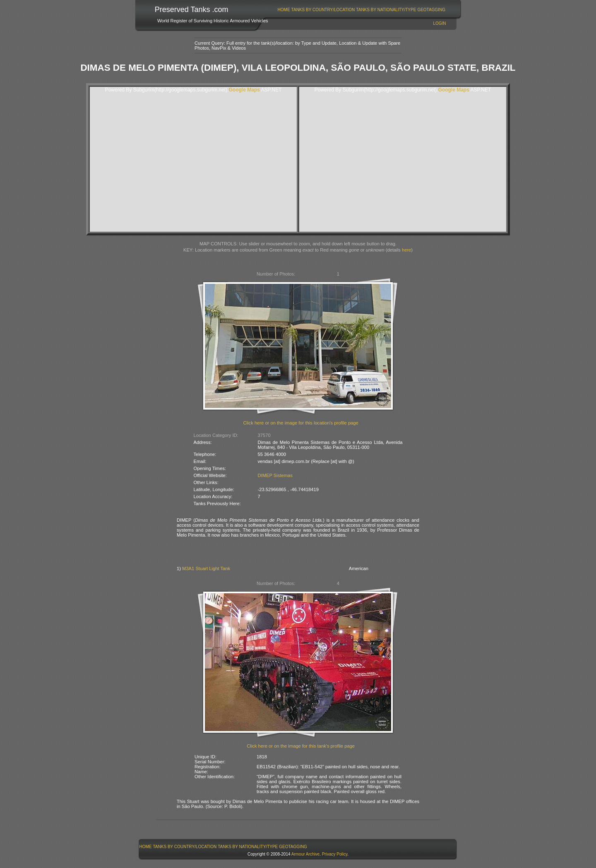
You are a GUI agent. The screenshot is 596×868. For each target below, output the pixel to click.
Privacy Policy (335, 854)
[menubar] (361, 10)
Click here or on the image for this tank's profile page (301, 746)
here (406, 250)
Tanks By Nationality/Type (386, 10)
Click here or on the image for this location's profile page (301, 423)
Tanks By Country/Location (323, 10)
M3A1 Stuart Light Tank (206, 568)
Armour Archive (305, 854)
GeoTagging (431, 10)
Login (439, 23)
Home (284, 10)
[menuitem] (284, 10)
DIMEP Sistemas (275, 475)
